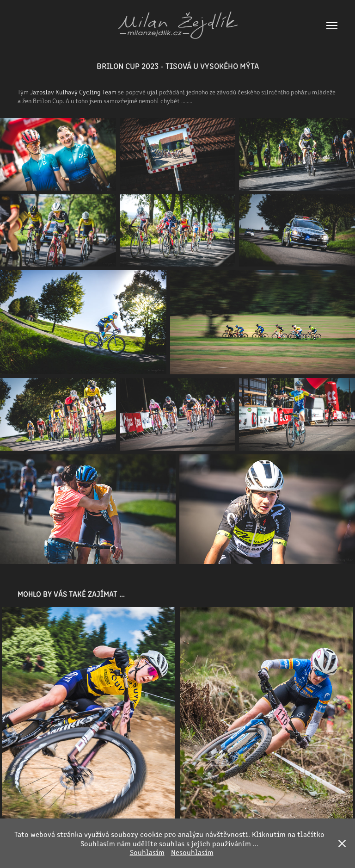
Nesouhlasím (192, 852)
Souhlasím (147, 852)
